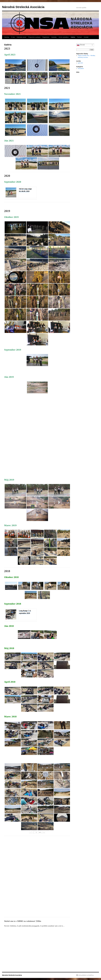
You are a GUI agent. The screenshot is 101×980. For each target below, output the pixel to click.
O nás (13, 37)
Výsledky (54, 37)
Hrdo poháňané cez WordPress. (86, 975)
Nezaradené (81, 68)
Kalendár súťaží (22, 37)
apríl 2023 (80, 63)
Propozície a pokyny (34, 37)
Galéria (73, 37)
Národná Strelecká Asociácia (23, 7)
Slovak (81, 45)
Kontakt (86, 37)
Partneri (79, 37)
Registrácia (46, 37)
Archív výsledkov (64, 37)
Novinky (7, 37)
